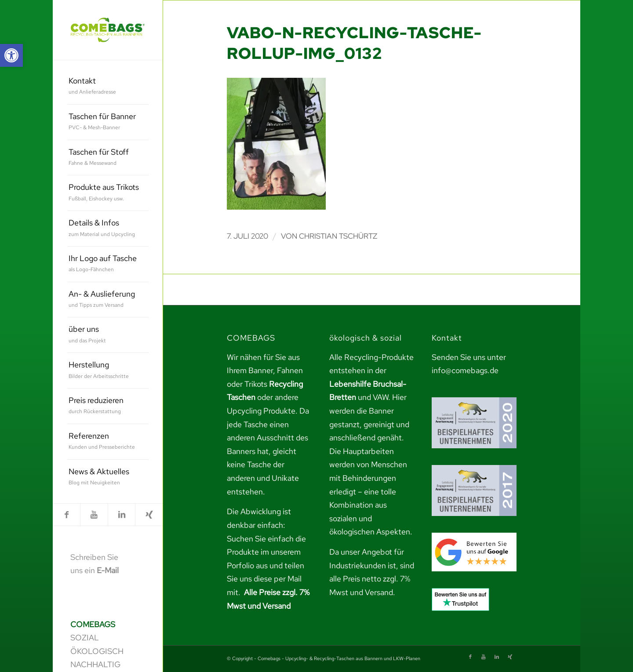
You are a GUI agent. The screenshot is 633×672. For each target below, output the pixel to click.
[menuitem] (108, 87)
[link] (11, 55)
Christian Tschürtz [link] (338, 236)
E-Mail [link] (108, 570)
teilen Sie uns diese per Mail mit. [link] (266, 579)
